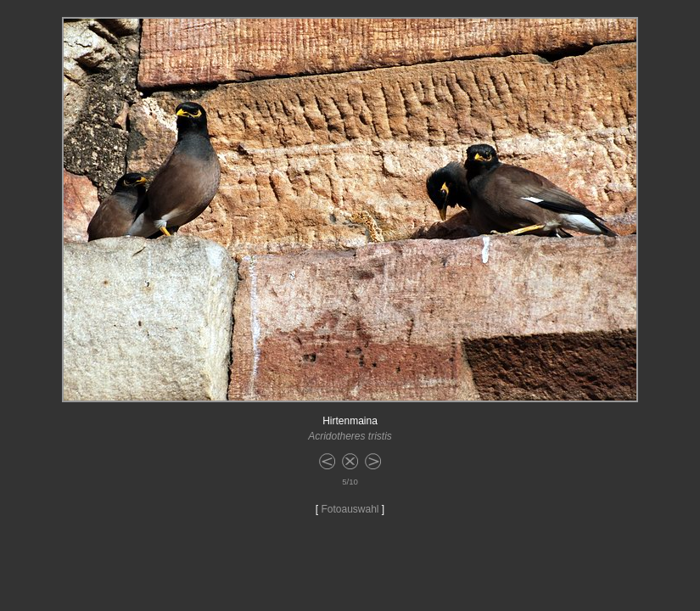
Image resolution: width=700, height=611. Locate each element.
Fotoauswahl (350, 509)
